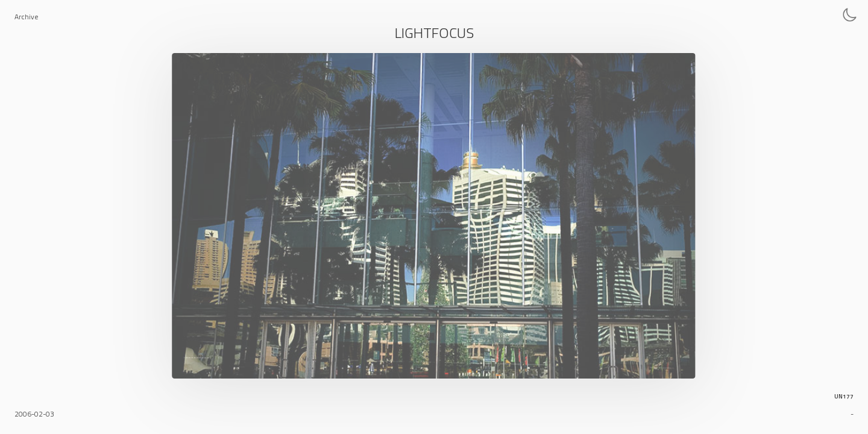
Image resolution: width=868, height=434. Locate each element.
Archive (26, 17)
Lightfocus (434, 33)
